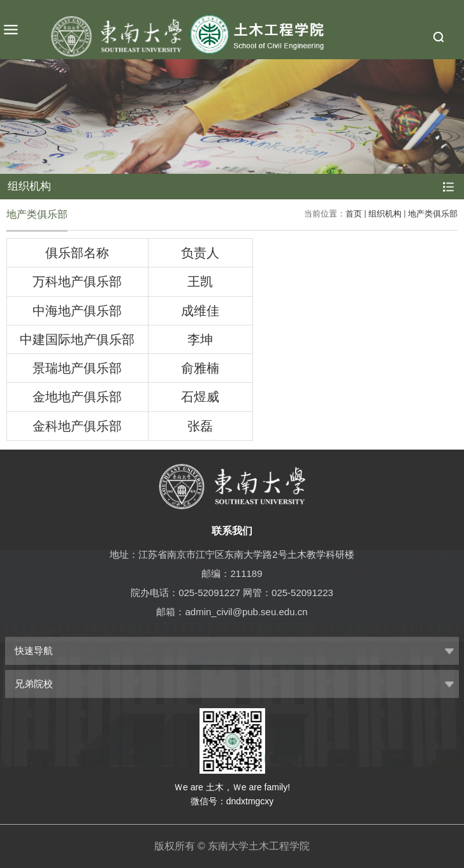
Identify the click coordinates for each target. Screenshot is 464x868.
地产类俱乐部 (433, 214)
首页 (354, 214)
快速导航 (34, 651)
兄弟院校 (34, 684)
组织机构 (385, 214)
